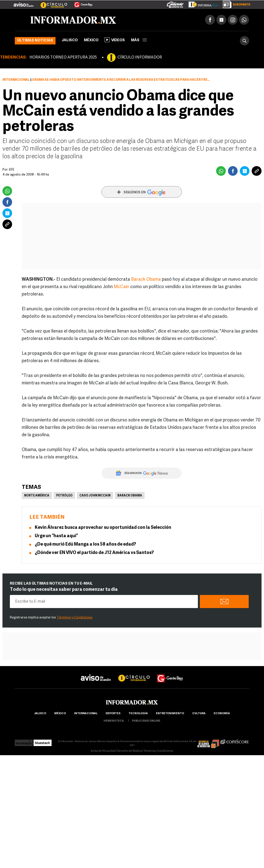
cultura (199, 714)
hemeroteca (114, 721)
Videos (115, 40)
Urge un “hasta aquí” (56, 536)
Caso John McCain (95, 496)
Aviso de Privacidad (103, 751)
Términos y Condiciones (75, 618)
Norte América (37, 496)
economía (222, 714)
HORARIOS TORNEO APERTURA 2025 (63, 58)
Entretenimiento (170, 714)
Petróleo (64, 496)
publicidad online (146, 721)
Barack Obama (146, 280)
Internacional (16, 80)
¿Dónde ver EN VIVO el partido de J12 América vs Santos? (94, 553)
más (139, 40)
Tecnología (138, 714)
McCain (122, 287)
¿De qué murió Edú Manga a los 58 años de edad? (85, 544)
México (91, 40)
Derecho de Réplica (129, 751)
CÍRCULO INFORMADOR (140, 58)
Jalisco (70, 40)
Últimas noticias (35, 41)
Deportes (113, 714)
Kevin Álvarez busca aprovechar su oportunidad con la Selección (103, 528)
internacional (86, 714)
